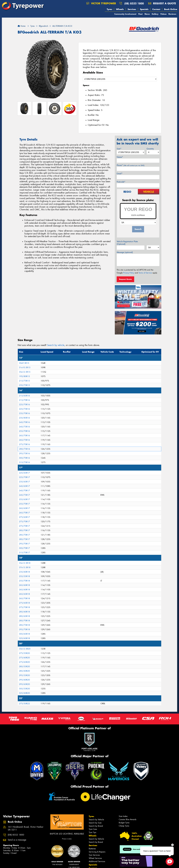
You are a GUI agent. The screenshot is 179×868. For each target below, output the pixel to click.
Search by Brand (96, 826)
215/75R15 (24, 381)
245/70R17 (24, 491)
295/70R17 (24, 544)
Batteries (92, 849)
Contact (156, 9)
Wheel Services (95, 858)
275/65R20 (24, 662)
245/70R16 (24, 422)
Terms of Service (145, 273)
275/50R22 (24, 704)
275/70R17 (24, 522)
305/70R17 (24, 548)
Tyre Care (93, 829)
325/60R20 (24, 693)
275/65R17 (24, 517)
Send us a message (17, 840)
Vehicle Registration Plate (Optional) (127, 243)
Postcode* (121, 182)
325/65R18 (24, 638)
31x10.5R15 (25, 367)
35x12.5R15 (25, 372)
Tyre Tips (92, 832)
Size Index (123, 816)
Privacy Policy (129, 273)
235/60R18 (24, 572)
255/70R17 (24, 504)
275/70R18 (24, 607)
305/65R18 (24, 634)
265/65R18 (24, 594)
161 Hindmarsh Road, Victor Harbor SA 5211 (26, 828)
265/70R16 (24, 436)
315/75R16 (24, 462)
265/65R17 (24, 508)
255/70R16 (24, 431)
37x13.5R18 (25, 567)
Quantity (150, 149)
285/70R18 (24, 621)
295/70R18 (24, 629)
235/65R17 (24, 482)
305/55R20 (24, 689)
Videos (163, 14)
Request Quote (125, 279)
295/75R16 (24, 454)
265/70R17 (24, 513)
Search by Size (95, 823)
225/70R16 (24, 405)
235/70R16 (24, 413)
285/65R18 (24, 616)
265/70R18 (24, 598)
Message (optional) (125, 252)
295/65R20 (24, 684)
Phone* (131, 165)
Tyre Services (94, 855)
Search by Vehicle (96, 820)
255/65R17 (24, 499)
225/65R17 (24, 473)
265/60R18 (24, 585)
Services (132, 9)
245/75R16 (24, 427)
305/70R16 (24, 458)
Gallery (155, 14)
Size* (119, 149)
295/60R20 (24, 680)
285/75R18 (24, 625)
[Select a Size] (120, 79)
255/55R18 (24, 576)
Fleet (140, 14)
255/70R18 (24, 581)
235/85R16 (24, 418)
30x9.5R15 (24, 363)
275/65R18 (24, 603)
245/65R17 (24, 486)
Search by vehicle (56, 345)
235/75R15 (24, 385)
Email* (120, 174)
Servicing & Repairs (97, 852)
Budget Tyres (124, 823)
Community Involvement (125, 14)
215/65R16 (24, 396)
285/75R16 (25, 449)
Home (22, 26)
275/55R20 (24, 653)
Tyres (109, 9)
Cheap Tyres (124, 826)
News (147, 14)
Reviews (172, 14)
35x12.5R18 (25, 563)
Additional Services (97, 861)
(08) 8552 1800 (134, 3)
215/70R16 (24, 400)
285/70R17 (24, 530)
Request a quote (162, 3)
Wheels (120, 9)
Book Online (171, 9)
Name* (120, 157)
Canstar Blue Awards (128, 819)
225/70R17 (24, 477)
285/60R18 (24, 612)
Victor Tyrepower (101, 3)
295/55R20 (24, 675)
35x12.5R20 (25, 649)
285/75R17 (24, 539)
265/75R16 (24, 440)
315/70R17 (24, 553)
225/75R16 (24, 409)
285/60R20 (24, 671)
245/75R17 (24, 495)
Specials (144, 9)
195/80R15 (24, 376)
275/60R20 (24, 658)
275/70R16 (24, 444)
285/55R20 (24, 667)
